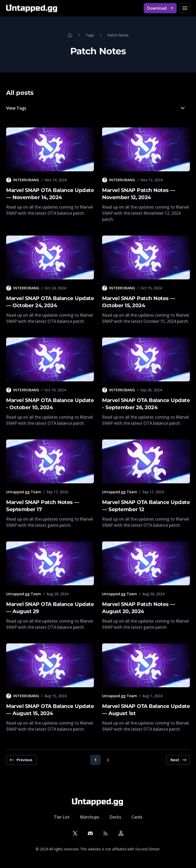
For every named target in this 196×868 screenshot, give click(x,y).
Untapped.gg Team (24, 492)
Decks (115, 817)
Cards (137, 817)
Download (160, 8)
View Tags (96, 109)
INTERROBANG (26, 180)
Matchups (90, 817)
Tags (90, 35)
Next (179, 760)
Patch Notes (118, 35)
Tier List (62, 817)
